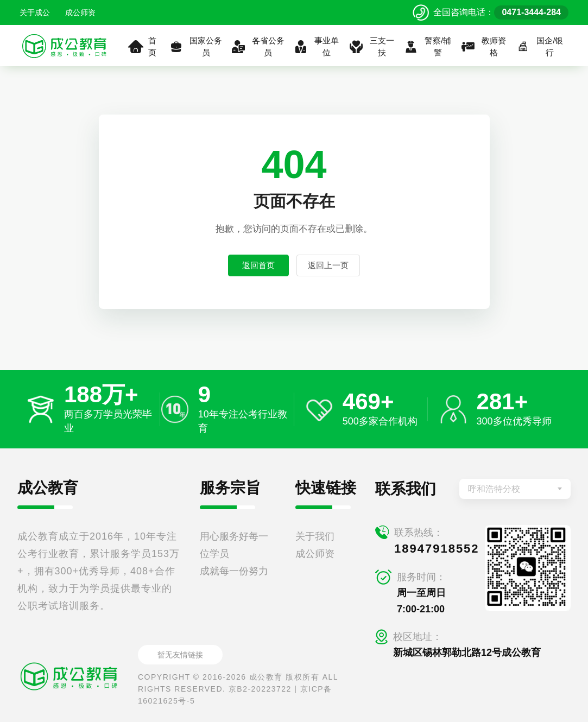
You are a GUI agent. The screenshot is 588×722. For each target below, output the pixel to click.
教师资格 (483, 47)
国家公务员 (195, 47)
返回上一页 (328, 265)
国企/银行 (539, 47)
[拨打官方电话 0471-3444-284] (491, 12)
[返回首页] (64, 46)
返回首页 (258, 265)
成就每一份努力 (234, 571)
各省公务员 (258, 47)
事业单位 (316, 47)
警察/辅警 (428, 47)
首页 (142, 47)
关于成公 (35, 12)
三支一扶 (371, 47)
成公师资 (80, 12)
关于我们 (315, 536)
